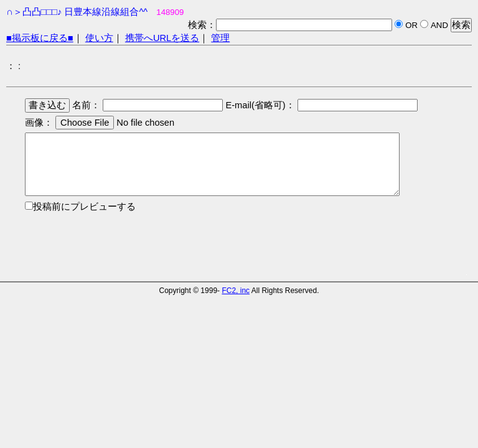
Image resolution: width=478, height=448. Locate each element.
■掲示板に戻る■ (40, 38)
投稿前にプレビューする (84, 207)
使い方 (99, 38)
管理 (220, 38)
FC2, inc (236, 291)
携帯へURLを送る (162, 38)
